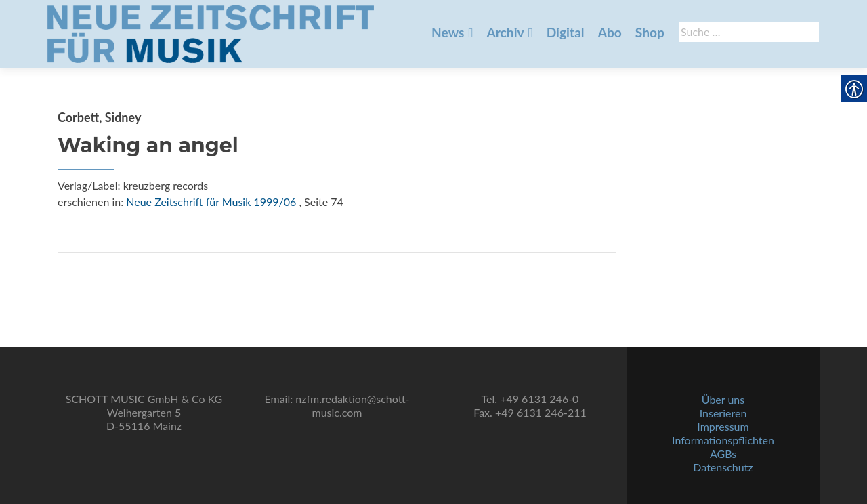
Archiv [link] (505, 32)
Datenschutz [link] (723, 467)
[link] (211, 33)
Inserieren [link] (723, 413)
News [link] (448, 32)
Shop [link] (650, 32)
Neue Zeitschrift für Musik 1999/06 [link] (211, 202)
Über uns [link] (723, 399)
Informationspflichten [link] (723, 440)
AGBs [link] (723, 454)
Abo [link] (610, 32)
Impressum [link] (723, 426)
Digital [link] (566, 32)
